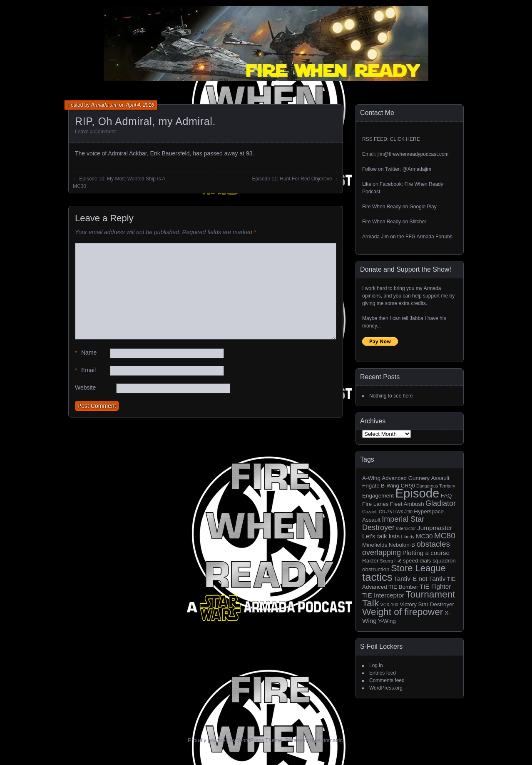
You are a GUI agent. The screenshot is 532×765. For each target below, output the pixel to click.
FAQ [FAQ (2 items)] (446, 496)
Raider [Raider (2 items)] (370, 561)
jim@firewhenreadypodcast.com (413, 154)
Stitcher (418, 222)
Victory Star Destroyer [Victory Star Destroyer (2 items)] (427, 604)
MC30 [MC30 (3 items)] (424, 536)
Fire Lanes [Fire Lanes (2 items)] (375, 504)
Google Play (423, 207)
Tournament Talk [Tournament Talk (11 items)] (409, 599)
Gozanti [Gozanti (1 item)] (370, 512)
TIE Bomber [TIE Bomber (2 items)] (403, 587)
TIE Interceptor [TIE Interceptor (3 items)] (383, 595)
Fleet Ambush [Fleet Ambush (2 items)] (407, 504)
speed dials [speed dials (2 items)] (417, 561)
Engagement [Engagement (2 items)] (378, 496)
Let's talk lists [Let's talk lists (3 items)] (381, 536)
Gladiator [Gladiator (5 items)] (441, 503)
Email (85, 370)
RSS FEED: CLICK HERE (391, 139)
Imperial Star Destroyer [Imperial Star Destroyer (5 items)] (393, 523)
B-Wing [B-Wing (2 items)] (390, 486)
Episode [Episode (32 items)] (417, 493)
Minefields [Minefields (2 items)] (375, 545)
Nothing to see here (391, 396)
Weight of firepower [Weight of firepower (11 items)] (403, 612)
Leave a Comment (95, 132)
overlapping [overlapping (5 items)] (382, 552)
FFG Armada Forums (429, 237)
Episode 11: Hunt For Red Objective (292, 179)
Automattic (330, 740)
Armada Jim (104, 105)
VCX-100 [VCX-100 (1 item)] (389, 605)
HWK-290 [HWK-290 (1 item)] (403, 512)
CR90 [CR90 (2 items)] (408, 486)
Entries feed (383, 673)
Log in (376, 665)
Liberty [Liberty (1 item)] (408, 537)
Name (86, 353)
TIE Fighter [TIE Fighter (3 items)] (435, 586)
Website (85, 387)
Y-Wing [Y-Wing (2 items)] (387, 621)
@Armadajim (417, 169)
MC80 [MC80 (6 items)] (445, 536)
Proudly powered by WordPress (226, 740)
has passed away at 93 (222, 153)
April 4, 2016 (140, 105)
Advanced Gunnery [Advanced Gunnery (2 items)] (406, 478)
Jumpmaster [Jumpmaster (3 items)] (435, 528)
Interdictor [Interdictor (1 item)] (406, 528)
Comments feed (387, 680)
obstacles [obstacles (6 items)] (433, 544)
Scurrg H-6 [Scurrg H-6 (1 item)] (391, 561)
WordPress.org (386, 688)
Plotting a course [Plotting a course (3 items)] (426, 553)
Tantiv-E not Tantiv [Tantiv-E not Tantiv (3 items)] (420, 579)
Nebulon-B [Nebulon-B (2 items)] (402, 545)
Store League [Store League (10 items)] (418, 568)
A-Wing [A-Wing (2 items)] (371, 478)
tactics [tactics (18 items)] (377, 577)
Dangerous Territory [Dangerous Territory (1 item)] (436, 486)
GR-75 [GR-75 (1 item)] (385, 512)
